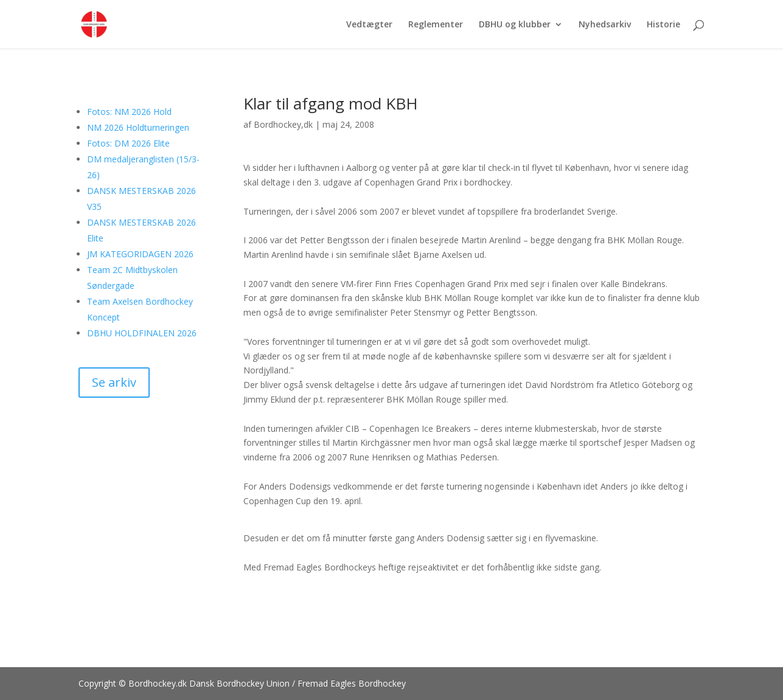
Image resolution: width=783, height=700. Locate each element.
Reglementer (436, 25)
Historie (663, 25)
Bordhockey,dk (283, 124)
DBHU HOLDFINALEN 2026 (142, 333)
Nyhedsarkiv (605, 25)
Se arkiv (114, 382)
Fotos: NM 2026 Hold (129, 112)
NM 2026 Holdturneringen (138, 127)
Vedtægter (369, 25)
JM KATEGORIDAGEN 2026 (140, 254)
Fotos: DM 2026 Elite (128, 143)
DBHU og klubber (515, 25)
